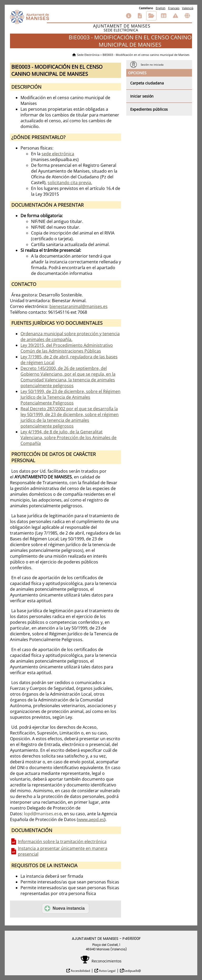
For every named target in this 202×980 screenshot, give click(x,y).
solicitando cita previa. (70, 183)
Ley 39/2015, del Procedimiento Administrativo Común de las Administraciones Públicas (67, 348)
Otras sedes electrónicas (187, 16)
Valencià (188, 8)
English (161, 8)
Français (174, 8)
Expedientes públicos (149, 109)
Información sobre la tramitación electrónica (62, 841)
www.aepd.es (91, 819)
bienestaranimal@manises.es (79, 306)
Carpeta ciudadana (147, 83)
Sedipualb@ (132, 971)
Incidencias (175, 16)
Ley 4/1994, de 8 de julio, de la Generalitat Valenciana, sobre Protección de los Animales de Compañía (69, 438)
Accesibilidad (80, 971)
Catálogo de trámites (140, 16)
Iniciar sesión (142, 96)
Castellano (146, 8)
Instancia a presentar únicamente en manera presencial (63, 851)
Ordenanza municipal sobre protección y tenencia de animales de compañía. (70, 337)
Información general (129, 16)
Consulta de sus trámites (151, 16)
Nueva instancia (65, 908)
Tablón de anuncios (164, 16)
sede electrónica (58, 154)
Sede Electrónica (88, 55)
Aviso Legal (107, 971)
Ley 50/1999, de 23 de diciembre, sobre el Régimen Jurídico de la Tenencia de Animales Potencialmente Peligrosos (70, 397)
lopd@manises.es (41, 814)
